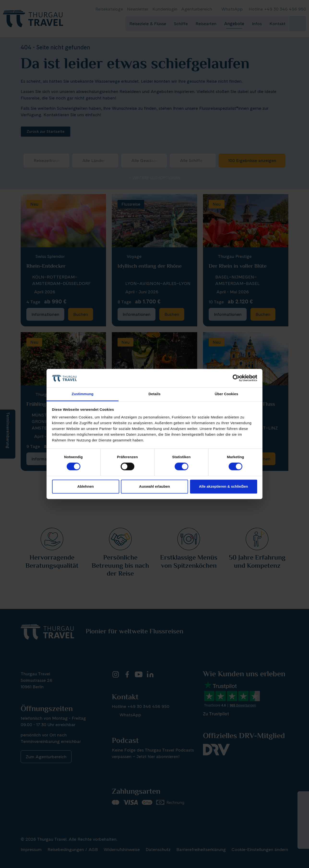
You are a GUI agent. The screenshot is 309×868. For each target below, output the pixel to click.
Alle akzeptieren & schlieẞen (223, 486)
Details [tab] (154, 394)
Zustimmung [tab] (83, 394)
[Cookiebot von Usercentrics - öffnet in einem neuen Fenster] (236, 378)
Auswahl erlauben (154, 486)
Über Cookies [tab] (226, 394)
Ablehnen (85, 486)
